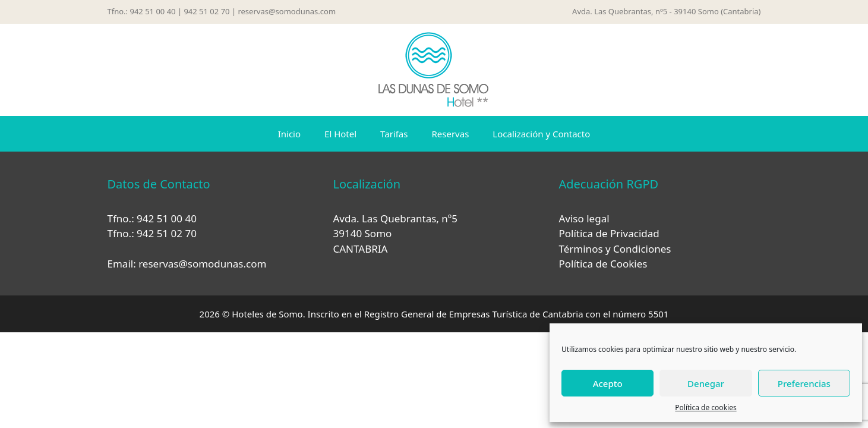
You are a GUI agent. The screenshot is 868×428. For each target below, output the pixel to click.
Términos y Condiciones (615, 249)
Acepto (608, 383)
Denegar (706, 383)
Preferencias (804, 383)
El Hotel (340, 134)
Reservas (450, 134)
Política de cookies (706, 407)
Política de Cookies (603, 264)
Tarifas (394, 134)
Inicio (289, 134)
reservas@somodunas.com (287, 11)
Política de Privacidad (609, 233)
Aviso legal (584, 218)
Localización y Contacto (541, 134)
